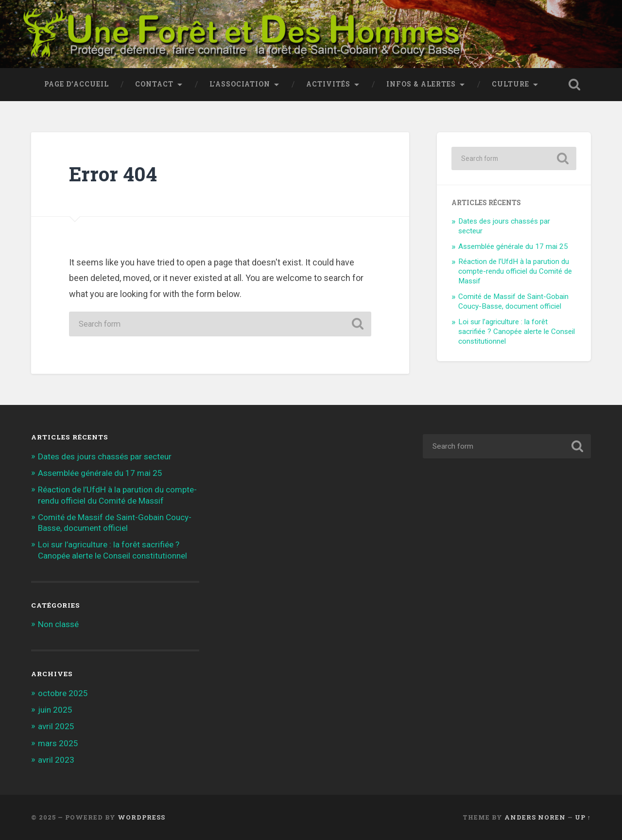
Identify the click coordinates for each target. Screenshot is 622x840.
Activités (328, 84)
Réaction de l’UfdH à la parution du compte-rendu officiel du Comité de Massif (515, 271)
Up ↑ (583, 817)
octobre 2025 (63, 693)
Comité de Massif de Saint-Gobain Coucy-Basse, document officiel (513, 301)
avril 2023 (56, 760)
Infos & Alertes (421, 84)
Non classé (58, 624)
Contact (154, 84)
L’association (240, 84)
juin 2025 (55, 710)
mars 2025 (58, 743)
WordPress (141, 817)
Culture (510, 84)
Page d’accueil (77, 84)
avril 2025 (56, 726)
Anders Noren (535, 817)
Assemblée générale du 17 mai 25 (513, 246)
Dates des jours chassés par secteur (105, 456)
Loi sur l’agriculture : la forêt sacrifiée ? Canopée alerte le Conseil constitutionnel (517, 332)
